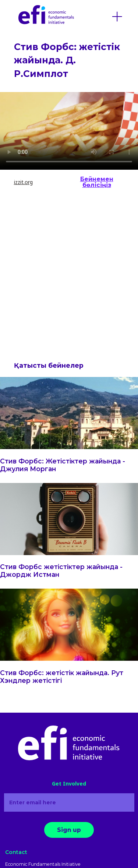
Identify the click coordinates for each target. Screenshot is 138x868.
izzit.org (23, 182)
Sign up (69, 830)
